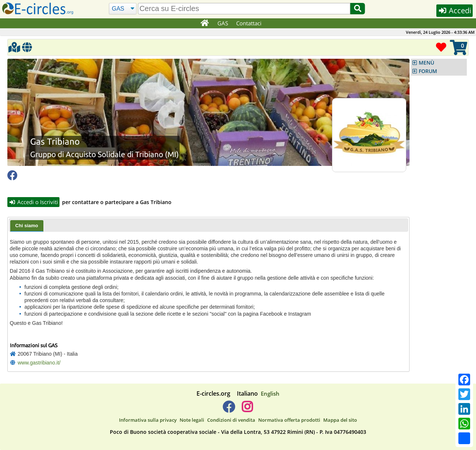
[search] (244, 9)
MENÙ (426, 63)
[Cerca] (123, 9)
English (270, 393)
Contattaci (249, 23)
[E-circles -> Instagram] (247, 410)
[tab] (27, 226)
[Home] (204, 23)
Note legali (192, 420)
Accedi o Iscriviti (33, 202)
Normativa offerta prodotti (289, 420)
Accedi (455, 10)
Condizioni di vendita (231, 420)
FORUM (428, 71)
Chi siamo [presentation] (27, 226)
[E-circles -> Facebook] (229, 410)
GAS (223, 23)
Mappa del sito (340, 420)
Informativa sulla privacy (148, 420)
